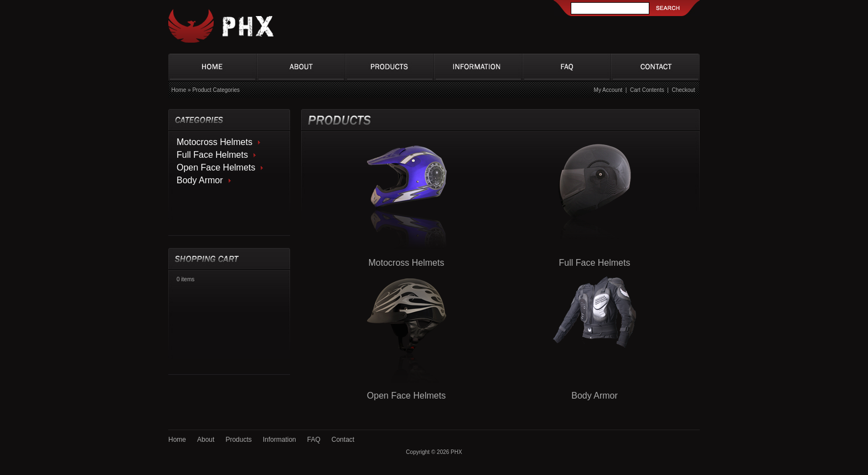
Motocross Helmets (215, 142)
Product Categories (216, 90)
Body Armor (200, 180)
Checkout (683, 90)
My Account (608, 90)
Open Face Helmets (216, 167)
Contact (343, 440)
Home (179, 90)
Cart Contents (647, 90)
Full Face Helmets (212, 155)
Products (238, 440)
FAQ (314, 440)
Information (280, 440)
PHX (456, 452)
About (206, 440)
